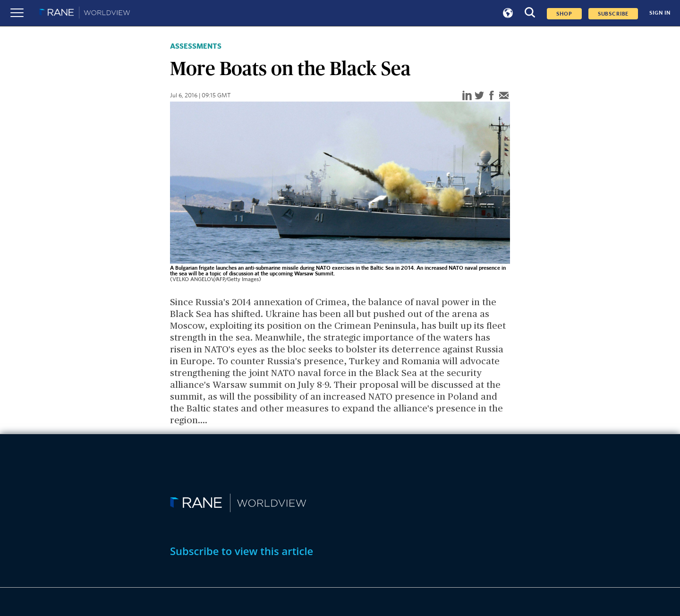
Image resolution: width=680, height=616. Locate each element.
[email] (504, 96)
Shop (564, 14)
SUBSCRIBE (613, 14)
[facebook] (492, 96)
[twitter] (479, 96)
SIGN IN (660, 13)
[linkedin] (467, 96)
